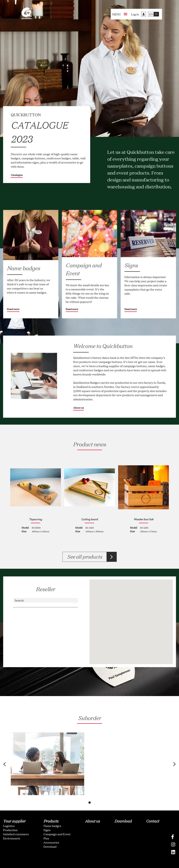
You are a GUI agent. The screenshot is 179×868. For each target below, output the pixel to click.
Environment (12, 828)
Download (50, 836)
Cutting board (89, 519)
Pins (46, 828)
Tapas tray (36, 519)
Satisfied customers (16, 824)
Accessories (51, 832)
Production (10, 819)
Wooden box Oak (143, 519)
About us (79, 408)
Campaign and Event (57, 824)
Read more (13, 309)
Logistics (9, 815)
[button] (7, 759)
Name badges (52, 815)
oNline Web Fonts (90, 865)
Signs (47, 819)
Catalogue (17, 175)
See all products (85, 557)
